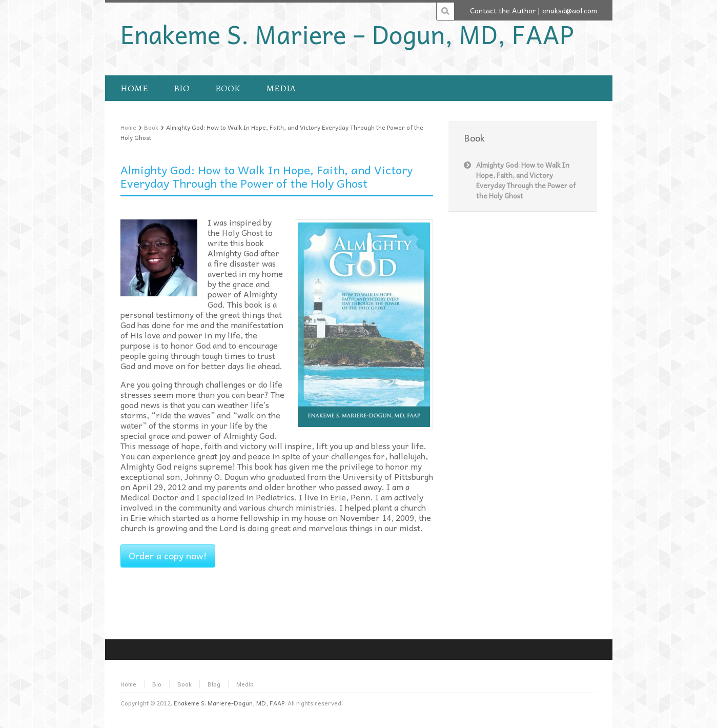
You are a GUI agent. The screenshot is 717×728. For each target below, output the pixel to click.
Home (128, 127)
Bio (157, 684)
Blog (214, 684)
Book (151, 127)
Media (245, 684)
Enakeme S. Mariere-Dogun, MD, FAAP (229, 703)
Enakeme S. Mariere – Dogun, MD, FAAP (347, 34)
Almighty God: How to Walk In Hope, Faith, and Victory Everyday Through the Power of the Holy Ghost (267, 176)
